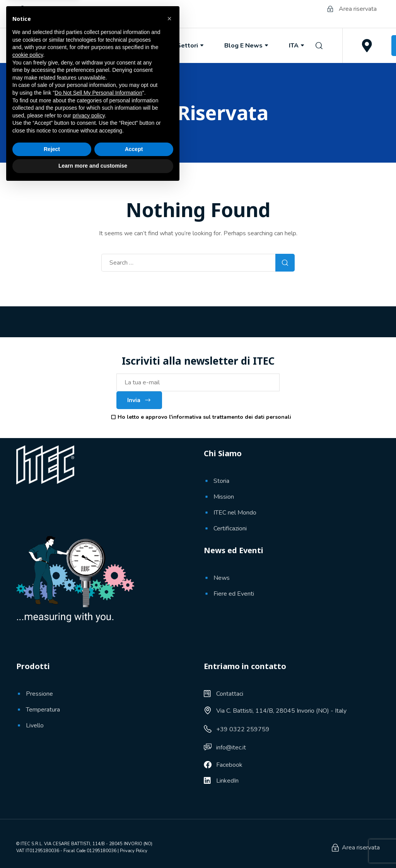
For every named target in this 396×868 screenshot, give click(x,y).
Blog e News (247, 46)
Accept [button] (134, 830)
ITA (297, 46)
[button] (169, 700)
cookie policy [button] (28, 736)
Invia (139, 400)
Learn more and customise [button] (93, 847)
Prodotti (141, 46)
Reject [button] (52, 830)
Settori (191, 46)
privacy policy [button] (89, 797)
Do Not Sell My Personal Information (98, 774)
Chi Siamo (88, 46)
